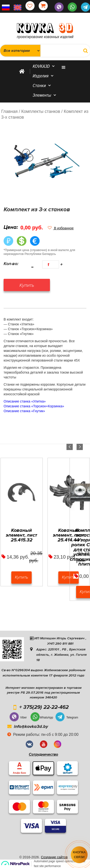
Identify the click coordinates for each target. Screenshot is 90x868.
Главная (9, 111)
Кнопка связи (79, 855)
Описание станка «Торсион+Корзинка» (34, 406)
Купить (21, 577)
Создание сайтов (54, 857)
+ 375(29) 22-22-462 (44, 707)
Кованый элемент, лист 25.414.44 (69, 535)
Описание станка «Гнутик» (24, 411)
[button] (61, 228)
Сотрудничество (43, 754)
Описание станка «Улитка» (25, 401)
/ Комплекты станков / (41, 111)
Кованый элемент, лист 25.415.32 (21, 535)
